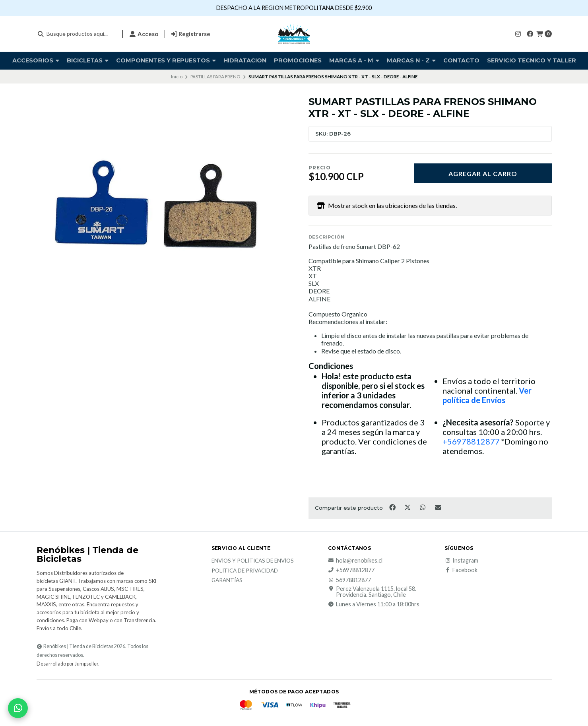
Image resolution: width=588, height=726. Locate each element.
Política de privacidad (245, 571)
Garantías (227, 580)
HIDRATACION (245, 60)
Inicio (177, 77)
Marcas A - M (354, 60)
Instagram (461, 561)
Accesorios (36, 60)
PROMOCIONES (298, 60)
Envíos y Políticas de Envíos (253, 561)
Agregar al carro (483, 174)
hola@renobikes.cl (355, 561)
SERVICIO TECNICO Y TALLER (532, 60)
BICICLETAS (88, 60)
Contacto (461, 60)
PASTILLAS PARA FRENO (215, 77)
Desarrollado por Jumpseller (67, 664)
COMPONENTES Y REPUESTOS (166, 60)
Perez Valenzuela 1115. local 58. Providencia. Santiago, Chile (372, 592)
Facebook (461, 570)
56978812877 (349, 580)
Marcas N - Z (411, 60)
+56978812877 (471, 441)
